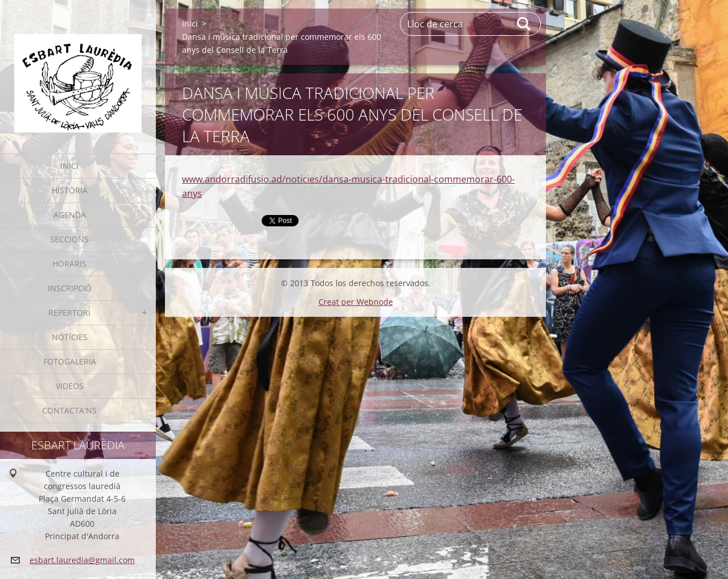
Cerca (524, 24)
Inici (69, 166)
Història (70, 190)
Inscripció (70, 288)
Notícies (70, 337)
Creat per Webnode (356, 302)
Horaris (69, 264)
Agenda (70, 215)
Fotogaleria (70, 361)
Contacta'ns (69, 410)
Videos (70, 386)
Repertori (69, 313)
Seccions (69, 239)
